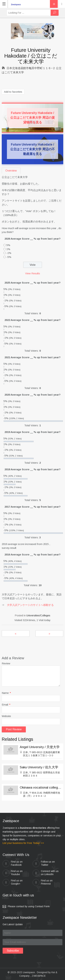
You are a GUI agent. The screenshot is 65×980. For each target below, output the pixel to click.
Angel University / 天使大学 (40, 747)
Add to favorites (13, 92)
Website (6, 716)
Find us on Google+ (13, 882)
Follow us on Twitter (44, 864)
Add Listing (54, 4)
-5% (9, 257)
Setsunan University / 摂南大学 (49, 634)
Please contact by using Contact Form (29, 906)
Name (6, 693)
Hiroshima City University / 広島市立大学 (16, 634)
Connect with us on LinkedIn (46, 873)
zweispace (29, 972)
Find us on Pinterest (43, 882)
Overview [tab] (11, 171)
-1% (9, 253)
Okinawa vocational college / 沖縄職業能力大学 (41, 787)
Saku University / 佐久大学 (39, 767)
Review (6, 663)
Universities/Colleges (38, 615)
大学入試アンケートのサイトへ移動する (30, 605)
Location (62, 4)
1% (8, 249)
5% (8, 245)
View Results (33, 273)
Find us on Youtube (13, 873)
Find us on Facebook (13, 864)
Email (6, 705)
